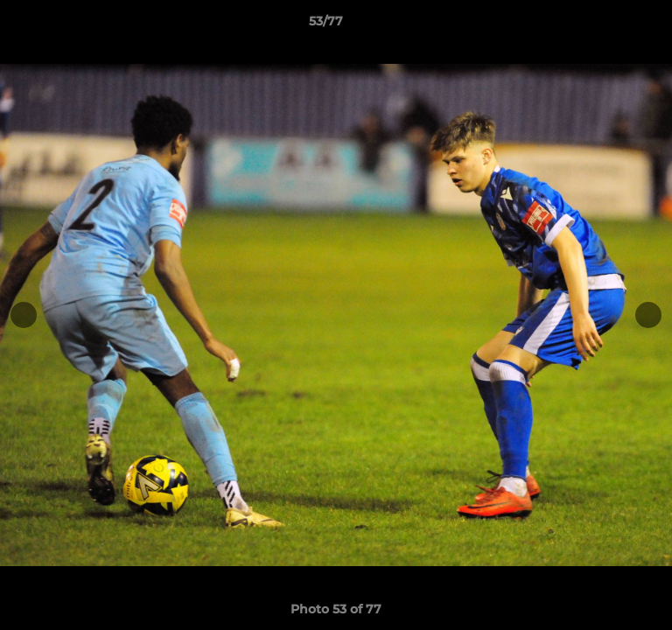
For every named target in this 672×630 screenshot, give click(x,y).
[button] (609, 25)
